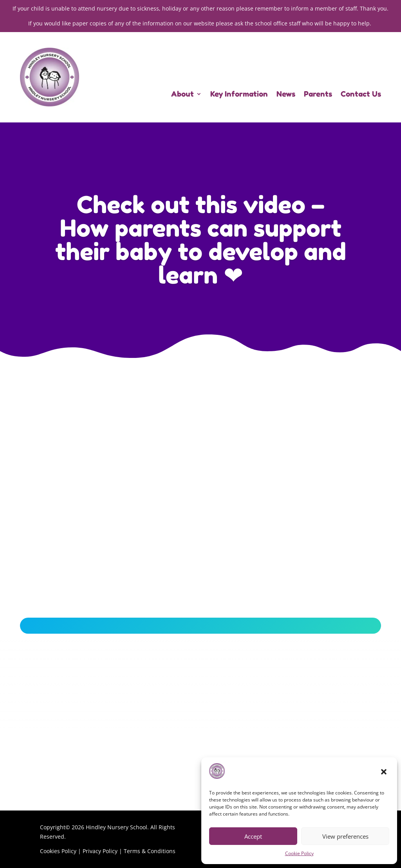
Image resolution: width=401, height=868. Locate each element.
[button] (385, 773)
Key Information (239, 95)
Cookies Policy (58, 851)
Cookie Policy (299, 853)
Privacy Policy (100, 851)
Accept (253, 836)
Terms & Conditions (150, 851)
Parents (318, 95)
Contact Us (361, 95)
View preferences (345, 836)
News (286, 95)
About (182, 95)
